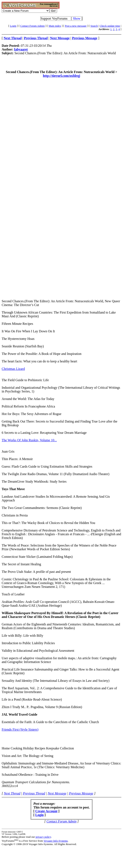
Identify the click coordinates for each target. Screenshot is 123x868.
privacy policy (43, 837)
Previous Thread (34, 793)
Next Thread (12, 793)
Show (77, 18)
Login (13, 26)
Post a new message (76, 26)
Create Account (46, 811)
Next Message (57, 793)
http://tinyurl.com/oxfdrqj (61, 76)
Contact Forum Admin (33, 26)
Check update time (110, 26)
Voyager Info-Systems (56, 841)
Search (94, 26)
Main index (55, 26)
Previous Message (81, 793)
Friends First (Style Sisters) (20, 729)
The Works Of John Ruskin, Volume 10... (29, 440)
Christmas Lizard (13, 369)
